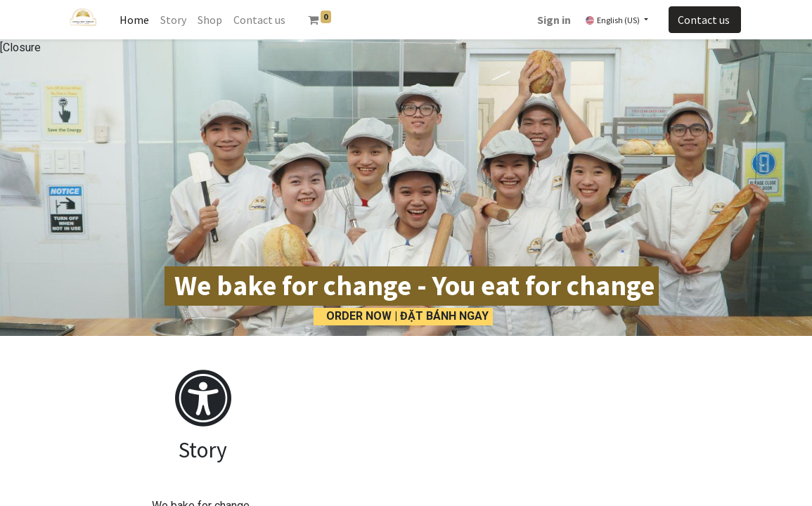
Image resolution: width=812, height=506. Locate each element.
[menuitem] (134, 20)
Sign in (554, 20)
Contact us (705, 20)
